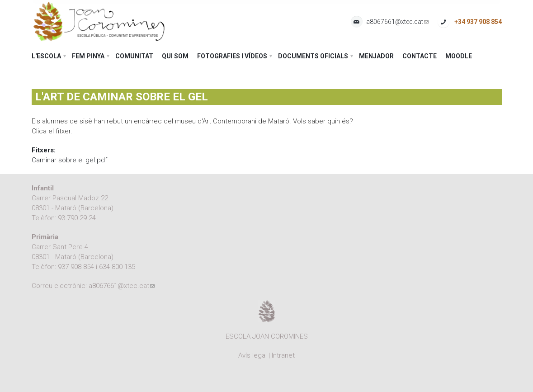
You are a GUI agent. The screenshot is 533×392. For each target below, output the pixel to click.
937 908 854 (76, 267)
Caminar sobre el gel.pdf (69, 160)
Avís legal (252, 355)
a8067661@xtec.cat (397, 22)
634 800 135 (117, 267)
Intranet (283, 355)
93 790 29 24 (77, 218)
